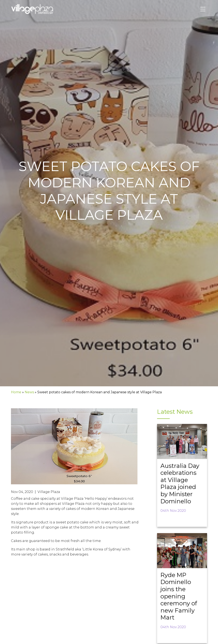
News (29, 392)
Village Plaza (49, 492)
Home (16, 392)
